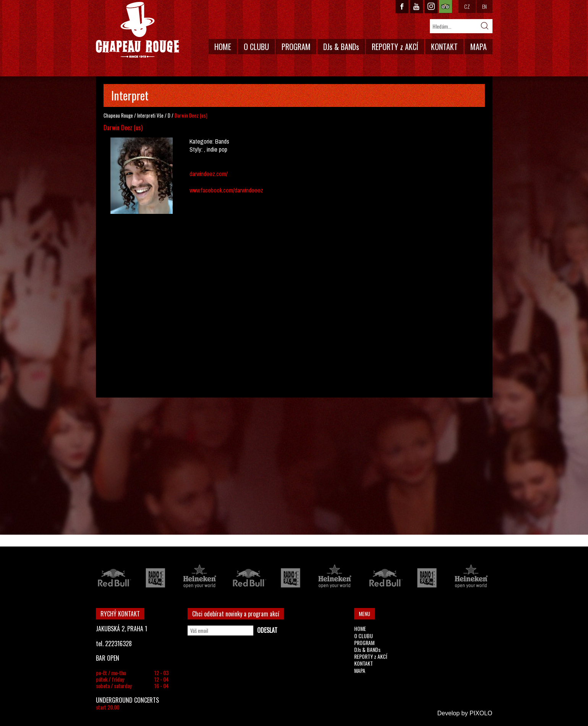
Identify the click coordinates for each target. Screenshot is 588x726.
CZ (467, 6)
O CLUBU (256, 47)
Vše (160, 115)
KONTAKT (444, 47)
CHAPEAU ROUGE (138, 30)
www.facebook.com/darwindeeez (226, 190)
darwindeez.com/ (209, 174)
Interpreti (146, 115)
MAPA (479, 47)
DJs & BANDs (341, 47)
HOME (223, 47)
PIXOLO (481, 713)
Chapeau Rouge (118, 115)
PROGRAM (296, 47)
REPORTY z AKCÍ (395, 47)
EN (484, 6)
